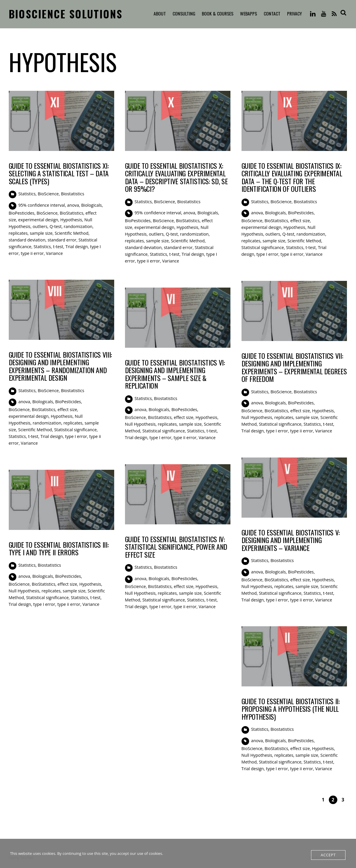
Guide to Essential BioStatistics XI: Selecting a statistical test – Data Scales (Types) (59, 173)
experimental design (38, 220)
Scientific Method (72, 233)
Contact (271, 14)
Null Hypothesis (257, 417)
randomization (78, 226)
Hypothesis (71, 220)
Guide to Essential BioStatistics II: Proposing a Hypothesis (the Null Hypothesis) (291, 709)
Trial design (77, 247)
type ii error (32, 253)
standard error (62, 240)
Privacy (294, 14)
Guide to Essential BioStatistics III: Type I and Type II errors (59, 548)
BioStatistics (72, 213)
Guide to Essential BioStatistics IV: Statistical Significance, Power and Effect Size (176, 547)
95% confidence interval (42, 205)
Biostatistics (73, 194)
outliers (40, 226)
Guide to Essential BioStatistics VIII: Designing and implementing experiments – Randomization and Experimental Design (60, 366)
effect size (300, 221)
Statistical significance (263, 247)
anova (73, 205)
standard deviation (27, 240)
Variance (54, 253)
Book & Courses (217, 14)
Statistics (27, 194)
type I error (267, 254)
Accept (328, 855)
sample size (41, 233)
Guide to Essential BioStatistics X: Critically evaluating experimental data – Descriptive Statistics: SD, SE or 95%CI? (176, 177)
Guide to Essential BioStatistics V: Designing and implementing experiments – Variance (291, 540)
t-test (58, 247)
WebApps (248, 14)
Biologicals (92, 205)
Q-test (56, 226)
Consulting (183, 14)
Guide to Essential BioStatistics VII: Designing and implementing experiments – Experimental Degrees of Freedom (294, 367)
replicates (18, 233)
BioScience (48, 194)
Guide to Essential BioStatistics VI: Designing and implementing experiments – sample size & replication (175, 374)
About (158, 14)
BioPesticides (22, 213)
